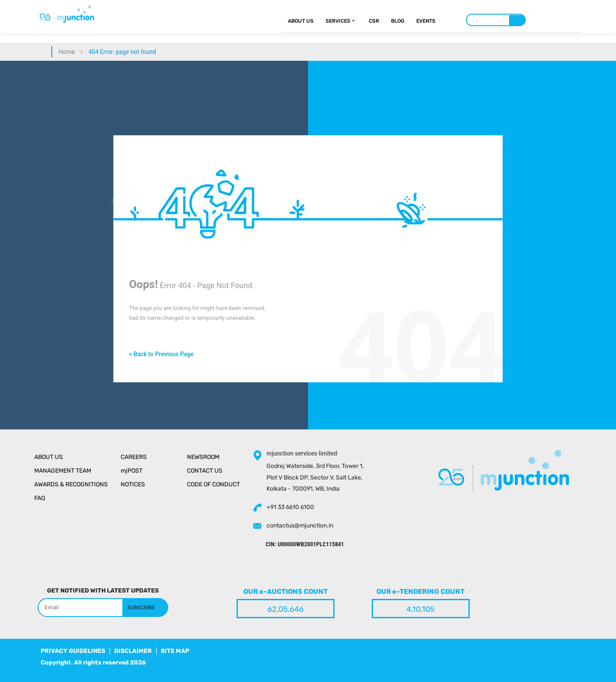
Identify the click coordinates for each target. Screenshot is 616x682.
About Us (301, 21)
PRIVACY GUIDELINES (73, 651)
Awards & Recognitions (71, 484)
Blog (398, 21)
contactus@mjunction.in (300, 526)
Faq (40, 498)
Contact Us (205, 471)
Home (67, 52)
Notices (133, 484)
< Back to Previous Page (161, 354)
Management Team (63, 471)
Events (426, 21)
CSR (374, 21)
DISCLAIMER (133, 651)
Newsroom (203, 457)
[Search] (496, 20)
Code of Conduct (213, 484)
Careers (134, 457)
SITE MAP (175, 651)
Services (338, 21)
